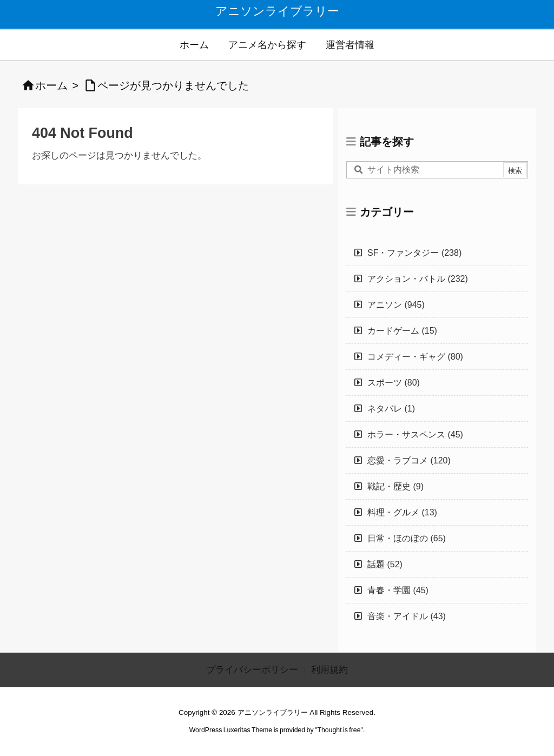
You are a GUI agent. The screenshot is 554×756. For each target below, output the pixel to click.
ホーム (51, 85)
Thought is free (339, 730)
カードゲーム (402, 331)
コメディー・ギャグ (415, 357)
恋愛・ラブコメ (409, 460)
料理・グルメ (402, 512)
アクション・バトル (418, 279)
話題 (385, 564)
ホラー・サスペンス (415, 435)
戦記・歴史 (395, 486)
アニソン (396, 305)
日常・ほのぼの (407, 538)
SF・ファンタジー (414, 253)
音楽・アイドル (407, 616)
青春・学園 (398, 590)
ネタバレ (391, 409)
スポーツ (394, 383)
